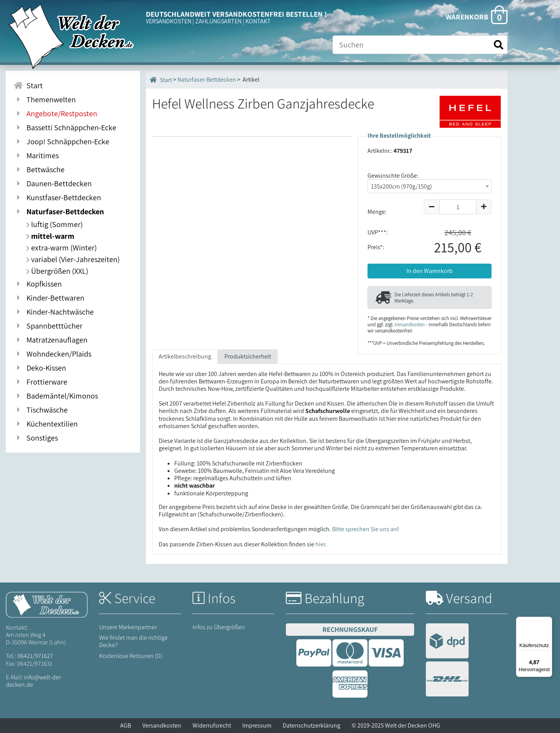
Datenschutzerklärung (311, 725)
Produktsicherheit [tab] (248, 356)
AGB (126, 725)
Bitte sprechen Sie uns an (365, 529)
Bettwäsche (39, 170)
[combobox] (430, 186)
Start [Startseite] (161, 80)
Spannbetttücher (48, 326)
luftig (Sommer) (54, 224)
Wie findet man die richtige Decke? (133, 641)
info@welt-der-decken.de (34, 681)
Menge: (377, 212)
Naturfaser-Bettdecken (59, 212)
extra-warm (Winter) (61, 248)
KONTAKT (258, 21)
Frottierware (40, 382)
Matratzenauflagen (51, 340)
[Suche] (420, 45)
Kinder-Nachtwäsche (54, 312)
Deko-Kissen (40, 368)
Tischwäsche (41, 410)
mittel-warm (50, 236)
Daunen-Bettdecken (53, 184)
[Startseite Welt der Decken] (47, 604)
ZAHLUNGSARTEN (218, 21)
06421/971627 (35, 656)
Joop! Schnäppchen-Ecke (61, 142)
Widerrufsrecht (212, 725)
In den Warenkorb (430, 271)
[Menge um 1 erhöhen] (484, 207)
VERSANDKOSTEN (169, 21)
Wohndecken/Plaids (52, 354)
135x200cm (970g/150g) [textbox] (402, 186)
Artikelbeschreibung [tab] (185, 356)
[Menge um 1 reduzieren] (431, 207)
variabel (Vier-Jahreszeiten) (73, 259)
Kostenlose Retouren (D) (131, 656)
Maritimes (36, 156)
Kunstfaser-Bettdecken (57, 198)
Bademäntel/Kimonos (56, 396)
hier (320, 544)
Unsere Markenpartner (128, 627)
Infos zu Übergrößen (219, 627)
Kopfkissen (38, 284)
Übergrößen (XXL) (57, 271)
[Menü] (548, 621)
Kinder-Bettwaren (49, 298)
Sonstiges (36, 438)
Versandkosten (410, 325)
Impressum (257, 725)
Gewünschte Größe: (393, 176)
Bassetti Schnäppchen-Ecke (65, 128)
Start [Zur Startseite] (28, 86)
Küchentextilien (46, 424)
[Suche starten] (499, 45)
